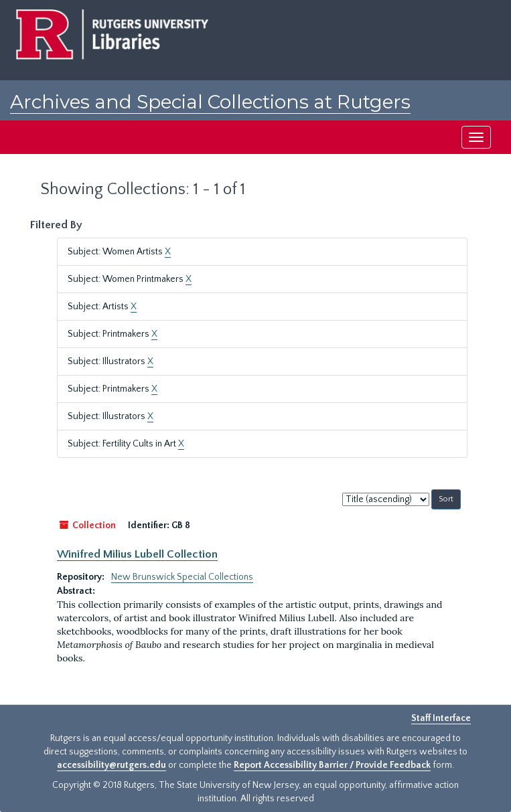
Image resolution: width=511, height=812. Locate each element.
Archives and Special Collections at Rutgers (210, 102)
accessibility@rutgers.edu (112, 765)
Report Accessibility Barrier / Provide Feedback (332, 765)
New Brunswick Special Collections (182, 577)
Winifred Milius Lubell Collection (137, 554)
